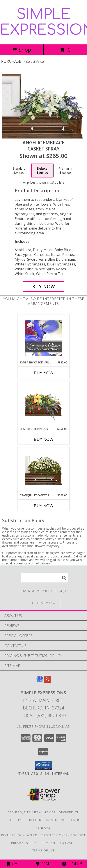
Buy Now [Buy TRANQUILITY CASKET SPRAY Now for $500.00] (44, 506)
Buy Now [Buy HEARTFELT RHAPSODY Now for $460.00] (44, 439)
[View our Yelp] (48, 681)
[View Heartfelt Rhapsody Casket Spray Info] (43, 404)
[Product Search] (44, 578)
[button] (43, 765)
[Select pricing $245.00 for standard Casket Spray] (19, 171)
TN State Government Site (63, 835)
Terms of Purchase (57, 843)
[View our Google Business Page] (40, 681)
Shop (22, 50)
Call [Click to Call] (14, 864)
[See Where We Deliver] (44, 603)
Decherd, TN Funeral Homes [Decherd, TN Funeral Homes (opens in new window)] (32, 812)
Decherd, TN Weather (19, 835)
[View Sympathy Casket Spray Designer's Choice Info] (43, 338)
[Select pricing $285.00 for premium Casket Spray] (65, 171)
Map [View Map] (43, 864)
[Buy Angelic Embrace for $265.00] (43, 287)
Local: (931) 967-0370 (44, 715)
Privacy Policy (24, 843)
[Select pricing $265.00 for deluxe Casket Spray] (42, 171)
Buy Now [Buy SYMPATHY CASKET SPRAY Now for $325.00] (44, 373)
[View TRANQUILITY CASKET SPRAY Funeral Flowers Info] (43, 470)
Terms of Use (44, 850)
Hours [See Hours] (73, 864)
